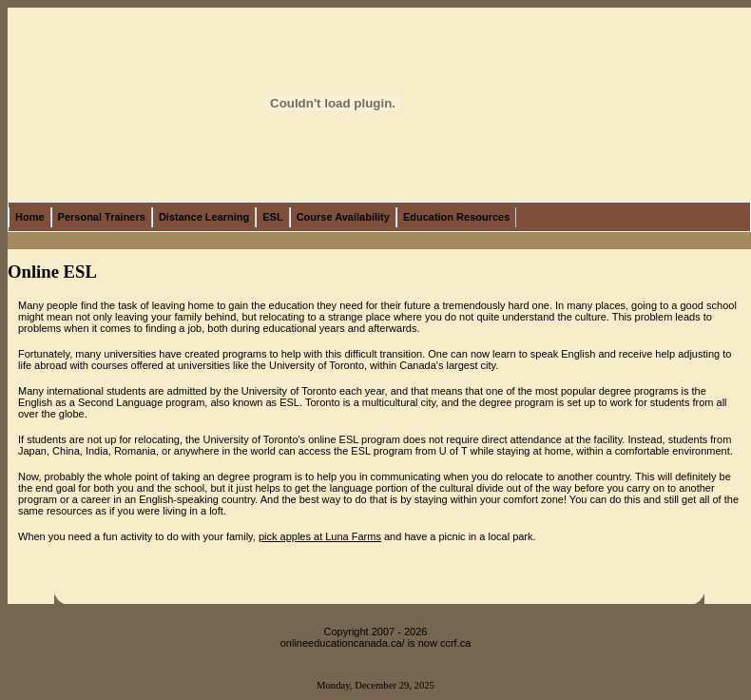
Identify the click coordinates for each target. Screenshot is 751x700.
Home (30, 217)
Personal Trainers (102, 217)
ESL (272, 217)
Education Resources (456, 217)
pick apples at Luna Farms (320, 536)
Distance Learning (204, 217)
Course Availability (343, 217)
